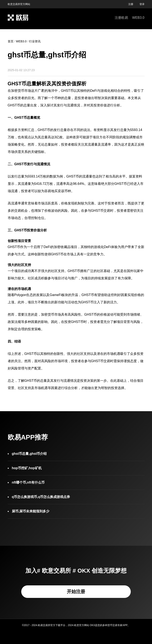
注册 (131, 4)
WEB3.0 (138, 18)
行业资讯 (35, 41)
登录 (142, 4)
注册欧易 (121, 18)
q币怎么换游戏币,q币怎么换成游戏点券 (41, 497)
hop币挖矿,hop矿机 (27, 468)
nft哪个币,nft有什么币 (28, 482)
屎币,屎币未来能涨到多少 (31, 511)
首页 (11, 41)
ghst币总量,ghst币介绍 (29, 454)
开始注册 (76, 592)
